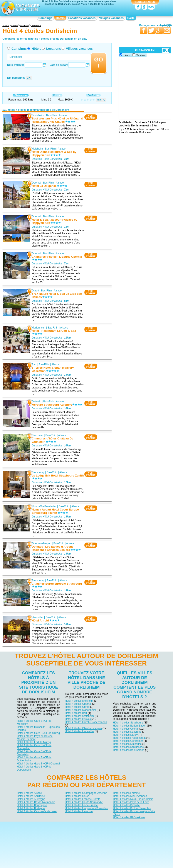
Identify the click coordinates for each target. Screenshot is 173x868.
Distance (21, 95)
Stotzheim (38, 436)
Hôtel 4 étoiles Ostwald (78, 719)
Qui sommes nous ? (65, 825)
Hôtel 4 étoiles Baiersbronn (129, 750)
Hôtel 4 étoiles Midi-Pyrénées (130, 796)
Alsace (63, 115)
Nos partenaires (111, 825)
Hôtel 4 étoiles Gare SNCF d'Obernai (38, 764)
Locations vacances (82, 18)
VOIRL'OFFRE (91, 117)
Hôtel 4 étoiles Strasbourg (128, 723)
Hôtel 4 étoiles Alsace (29, 793)
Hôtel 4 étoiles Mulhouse (127, 744)
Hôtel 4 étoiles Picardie (126, 805)
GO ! (98, 63)
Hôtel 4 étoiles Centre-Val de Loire (37, 811)
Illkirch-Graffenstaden (44, 506)
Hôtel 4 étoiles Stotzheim (79, 716)
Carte (131, 18)
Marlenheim (39, 328)
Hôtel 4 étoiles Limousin (79, 811)
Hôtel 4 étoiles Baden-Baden (130, 726)
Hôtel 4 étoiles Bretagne (31, 808)
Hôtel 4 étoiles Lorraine (126, 793)
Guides (122, 831)
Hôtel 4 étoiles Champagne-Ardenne (86, 793)
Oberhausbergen (42, 543)
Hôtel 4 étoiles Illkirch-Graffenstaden (86, 722)
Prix (57, 95)
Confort (93, 95)
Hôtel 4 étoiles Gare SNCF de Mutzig (38, 733)
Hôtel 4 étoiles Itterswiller (79, 731)
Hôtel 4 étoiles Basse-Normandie (36, 802)
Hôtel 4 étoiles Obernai (78, 704)
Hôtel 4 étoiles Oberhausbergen (83, 728)
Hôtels (60, 18)
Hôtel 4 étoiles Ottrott (77, 707)
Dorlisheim (38, 115)
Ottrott (35, 291)
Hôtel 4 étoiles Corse (77, 796)
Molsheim (37, 149)
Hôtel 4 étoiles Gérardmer (128, 741)
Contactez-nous (89, 825)
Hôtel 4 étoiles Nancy (125, 735)
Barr (34, 364)
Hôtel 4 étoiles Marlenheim (80, 710)
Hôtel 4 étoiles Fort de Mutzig (34, 742)
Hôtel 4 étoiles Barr (76, 713)
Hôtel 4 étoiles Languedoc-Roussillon (86, 808)
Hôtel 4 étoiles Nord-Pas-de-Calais (133, 799)
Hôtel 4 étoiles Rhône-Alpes (129, 817)
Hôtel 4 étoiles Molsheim (79, 701)
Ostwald (36, 402)
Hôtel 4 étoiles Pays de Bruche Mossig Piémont (35, 738)
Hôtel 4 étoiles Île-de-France (81, 805)
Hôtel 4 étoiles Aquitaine (31, 796)
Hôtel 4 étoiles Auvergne (31, 799)
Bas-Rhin (51, 115)
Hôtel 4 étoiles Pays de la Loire (131, 802)
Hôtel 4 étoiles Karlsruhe (127, 732)
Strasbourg (38, 473)
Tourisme (141, 55)
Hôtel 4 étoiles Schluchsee (128, 747)
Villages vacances (112, 18)
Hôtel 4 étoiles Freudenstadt (129, 738)
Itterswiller (38, 618)
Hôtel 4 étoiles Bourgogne (32, 805)
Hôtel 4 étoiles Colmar (126, 729)
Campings (45, 18)
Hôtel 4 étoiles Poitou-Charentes (132, 808)
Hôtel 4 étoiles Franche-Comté (83, 799)
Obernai (36, 183)
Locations (54, 49)
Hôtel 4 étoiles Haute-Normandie (84, 802)
